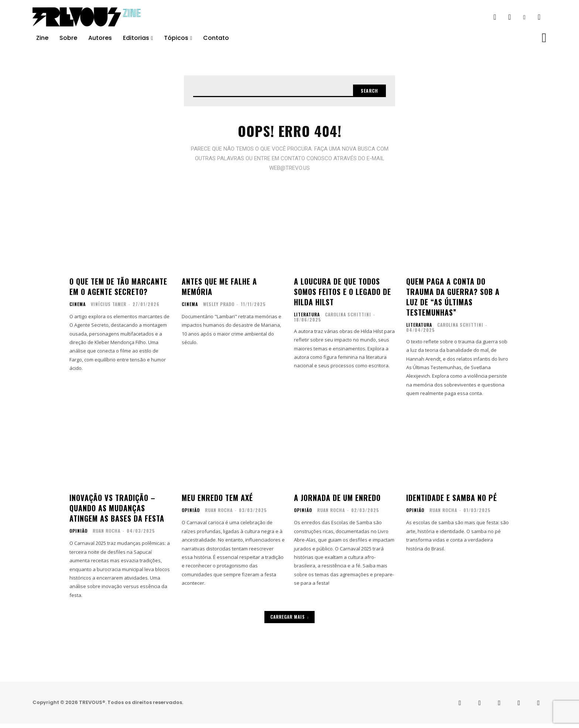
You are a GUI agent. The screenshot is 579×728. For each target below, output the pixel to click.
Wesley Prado (219, 308)
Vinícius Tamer (109, 308)
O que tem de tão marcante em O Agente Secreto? (118, 291)
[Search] (367, 92)
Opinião (78, 536)
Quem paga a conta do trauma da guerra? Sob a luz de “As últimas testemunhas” (453, 301)
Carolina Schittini (348, 319)
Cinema (78, 309)
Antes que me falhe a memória (219, 291)
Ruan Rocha (107, 535)
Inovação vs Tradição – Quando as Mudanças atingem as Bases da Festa (117, 513)
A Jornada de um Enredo (337, 502)
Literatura (307, 319)
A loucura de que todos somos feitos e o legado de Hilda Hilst (342, 296)
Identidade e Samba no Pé (452, 502)
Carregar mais (289, 621)
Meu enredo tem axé (217, 502)
